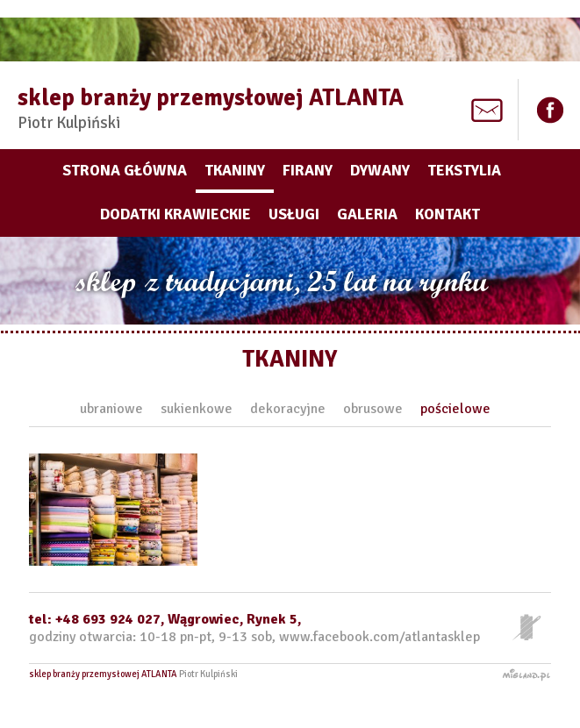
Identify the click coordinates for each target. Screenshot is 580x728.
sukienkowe (197, 409)
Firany (308, 171)
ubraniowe (111, 409)
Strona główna (125, 171)
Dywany (380, 171)
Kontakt (448, 214)
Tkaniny (235, 171)
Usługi (294, 214)
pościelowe (455, 409)
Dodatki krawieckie (175, 214)
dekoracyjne (288, 409)
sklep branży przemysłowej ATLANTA (211, 108)
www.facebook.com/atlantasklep (380, 637)
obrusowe (373, 409)
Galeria (367, 214)
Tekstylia (464, 171)
